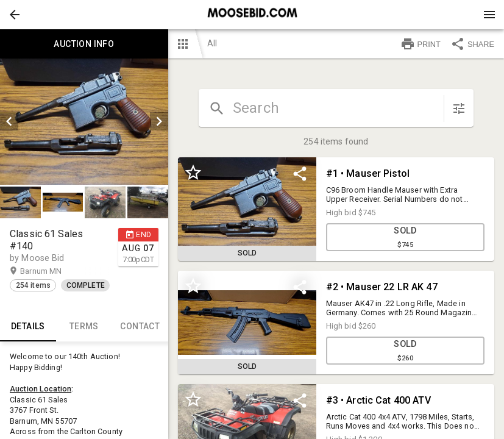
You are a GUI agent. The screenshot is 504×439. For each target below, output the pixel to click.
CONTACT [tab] (140, 327)
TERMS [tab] (84, 327)
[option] (84, 122)
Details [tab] (28, 327)
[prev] (9, 121)
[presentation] (252, 15)
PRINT (421, 44)
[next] (159, 121)
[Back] (15, 15)
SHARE (472, 44)
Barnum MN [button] (53, 271)
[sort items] (459, 109)
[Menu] (489, 15)
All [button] (212, 43)
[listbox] (84, 122)
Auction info (84, 44)
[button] (15, 15)
